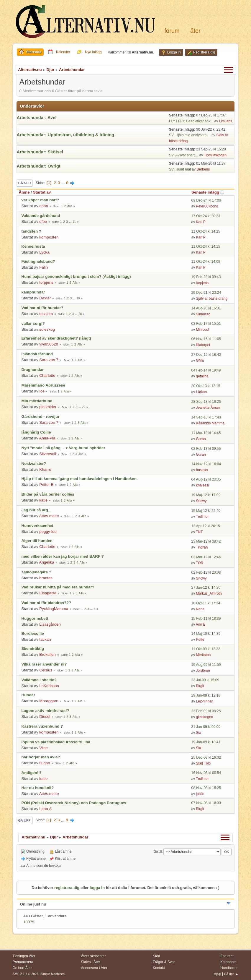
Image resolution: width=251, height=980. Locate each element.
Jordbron (203, 671)
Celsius (46, 670)
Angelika (47, 562)
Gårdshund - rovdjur (41, 417)
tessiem (46, 314)
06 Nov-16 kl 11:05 (206, 339)
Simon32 (203, 314)
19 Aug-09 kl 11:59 (206, 665)
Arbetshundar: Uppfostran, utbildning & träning (66, 135)
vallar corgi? (33, 323)
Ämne (24, 192)
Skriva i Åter (90, 962)
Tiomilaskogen (215, 155)
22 (84, 407)
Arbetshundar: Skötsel (40, 152)
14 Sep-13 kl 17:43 (206, 417)
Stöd (156, 956)
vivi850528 (49, 344)
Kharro (45, 469)
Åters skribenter (93, 956)
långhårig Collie (36, 432)
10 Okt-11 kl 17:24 (206, 603)
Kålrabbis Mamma (210, 423)
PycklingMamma (54, 609)
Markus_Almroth (209, 593)
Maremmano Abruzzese (43, 385)
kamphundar (33, 292)
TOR (200, 563)
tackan (45, 639)
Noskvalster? (34, 464)
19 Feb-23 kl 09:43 (206, 277)
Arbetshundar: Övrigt (39, 166)
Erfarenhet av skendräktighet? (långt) (56, 338)
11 (74, 222)
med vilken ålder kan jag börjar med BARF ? (63, 556)
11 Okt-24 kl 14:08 (206, 262)
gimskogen (204, 717)
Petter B (46, 485)
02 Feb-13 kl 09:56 (206, 449)
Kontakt (159, 968)
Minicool (202, 330)
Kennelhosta (33, 246)
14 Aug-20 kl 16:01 (206, 308)
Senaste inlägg (208, 192)
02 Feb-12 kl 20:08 (206, 572)
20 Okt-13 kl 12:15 (206, 386)
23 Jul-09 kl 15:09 (205, 680)
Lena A (45, 809)
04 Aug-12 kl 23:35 (206, 479)
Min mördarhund (37, 401)
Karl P (201, 222)
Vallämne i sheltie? (39, 680)
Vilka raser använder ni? (44, 664)
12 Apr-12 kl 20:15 (205, 526)
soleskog (47, 329)
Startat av (42, 192)
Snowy (201, 501)
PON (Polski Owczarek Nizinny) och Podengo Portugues (74, 803)
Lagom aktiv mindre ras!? (45, 711)
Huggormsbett (35, 618)
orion (44, 206)
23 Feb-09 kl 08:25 (206, 711)
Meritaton (203, 655)
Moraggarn (49, 701)
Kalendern (228, 962)
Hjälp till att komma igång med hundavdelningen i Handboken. (80, 479)
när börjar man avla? (41, 757)
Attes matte (49, 516)
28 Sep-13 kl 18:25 (206, 402)
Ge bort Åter (22, 968)
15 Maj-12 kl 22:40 (206, 511)
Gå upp (24, 820)
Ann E (201, 624)
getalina (202, 376)
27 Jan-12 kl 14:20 (206, 588)
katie (43, 500)
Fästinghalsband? (38, 261)
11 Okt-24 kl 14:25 (206, 231)
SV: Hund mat (180, 169)
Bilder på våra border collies (48, 494)
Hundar (28, 695)
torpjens (46, 282)
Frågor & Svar (164, 962)
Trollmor (202, 517)
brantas (46, 578)
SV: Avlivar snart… (184, 155)
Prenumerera (23, 962)
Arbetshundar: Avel (37, 118)
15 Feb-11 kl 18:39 (206, 619)
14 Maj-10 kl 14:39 (206, 634)
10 (78, 298)
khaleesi (202, 485)
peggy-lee (48, 532)
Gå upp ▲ (231, 974)
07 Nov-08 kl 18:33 (206, 803)
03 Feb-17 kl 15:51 (206, 324)
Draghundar (33, 370)
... (64, 183)
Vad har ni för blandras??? (46, 603)
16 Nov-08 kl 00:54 (206, 773)
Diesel (45, 717)
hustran (202, 470)
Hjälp (218, 974)
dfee (43, 222)
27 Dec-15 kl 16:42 (206, 355)
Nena (200, 609)
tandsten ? (31, 231)
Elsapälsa (48, 593)
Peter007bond (207, 206)
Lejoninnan (205, 701)
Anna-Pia (47, 438)
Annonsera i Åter (94, 968)
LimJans (225, 121)
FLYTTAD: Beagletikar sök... (191, 121)
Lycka (44, 252)
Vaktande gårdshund (41, 216)
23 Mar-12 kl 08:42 (206, 541)
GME (200, 361)
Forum (172, 31)
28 (80, 314)
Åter (195, 31)
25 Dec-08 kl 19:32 (206, 757)
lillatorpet (203, 345)
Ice (42, 391)
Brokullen (47, 654)
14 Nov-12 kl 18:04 (206, 464)
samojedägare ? (36, 572)
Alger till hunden (37, 541)
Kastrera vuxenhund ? (42, 726)
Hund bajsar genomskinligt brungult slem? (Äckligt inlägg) (76, 276)
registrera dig (67, 888)
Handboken (229, 968)
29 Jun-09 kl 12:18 (206, 695)
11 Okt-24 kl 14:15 (206, 246)
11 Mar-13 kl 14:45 (206, 433)
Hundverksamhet (37, 526)
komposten (49, 237)
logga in (97, 888)
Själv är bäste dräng (212, 298)
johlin (200, 794)
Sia (198, 733)
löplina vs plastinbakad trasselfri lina (56, 742)
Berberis (203, 169)
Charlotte (47, 375)
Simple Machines (53, 974)
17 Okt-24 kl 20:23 (206, 216)
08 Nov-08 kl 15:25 (206, 788)
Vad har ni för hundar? (42, 308)
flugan (45, 763)
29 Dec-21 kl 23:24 (206, 293)
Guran (201, 439)
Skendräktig (33, 649)
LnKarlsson (49, 686)
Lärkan (201, 392)
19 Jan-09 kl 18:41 (206, 742)
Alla (70, 206)
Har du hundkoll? (38, 788)
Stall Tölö (203, 763)
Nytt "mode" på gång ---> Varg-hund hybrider (63, 448)
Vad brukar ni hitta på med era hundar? (58, 587)
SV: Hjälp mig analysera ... (190, 135)
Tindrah (202, 547)
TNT (199, 532)
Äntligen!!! (31, 773)
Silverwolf (48, 454)
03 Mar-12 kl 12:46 (206, 557)
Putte (200, 640)
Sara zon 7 (49, 360)
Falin (44, 267)
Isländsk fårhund (37, 354)
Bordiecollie (33, 633)
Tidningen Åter (24, 956)
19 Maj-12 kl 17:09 (206, 495)
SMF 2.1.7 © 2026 (26, 974)
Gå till (158, 851)
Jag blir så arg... (36, 510)
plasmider (48, 407)
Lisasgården (50, 624)
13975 (29, 922)
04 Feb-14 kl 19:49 (206, 370)
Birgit (200, 686)
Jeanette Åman (208, 408)
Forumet (227, 956)
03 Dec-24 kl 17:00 (206, 200)
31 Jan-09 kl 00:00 (206, 727)
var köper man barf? (40, 200)
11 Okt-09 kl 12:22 (206, 649)
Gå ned (25, 183)
